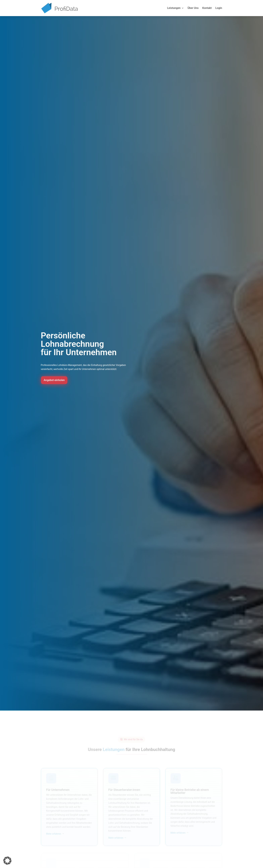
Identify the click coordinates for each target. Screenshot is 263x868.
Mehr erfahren (54, 835)
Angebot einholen (57, 380)
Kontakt (207, 8)
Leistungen (174, 8)
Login (219, 8)
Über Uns (193, 8)
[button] (7, 861)
